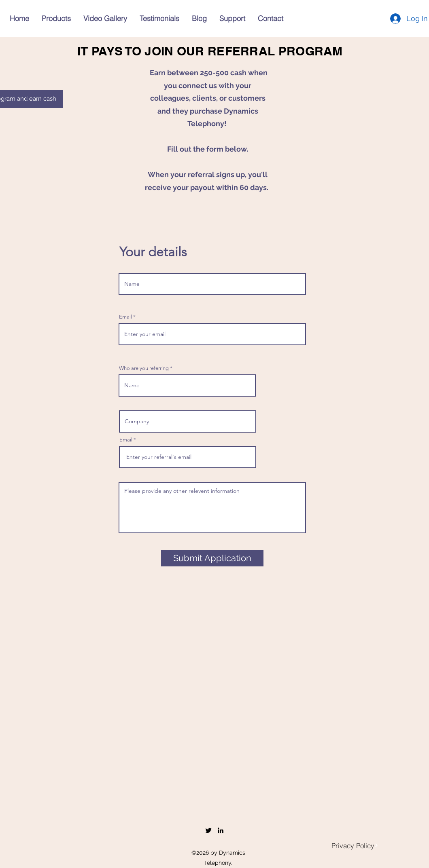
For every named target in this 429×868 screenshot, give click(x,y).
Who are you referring (144, 368)
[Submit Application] (212, 558)
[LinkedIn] (221, 830)
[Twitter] (208, 830)
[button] (56, 19)
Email (125, 317)
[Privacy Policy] (355, 845)
